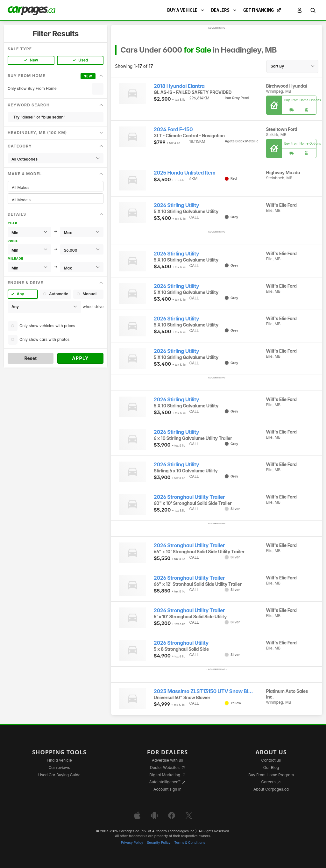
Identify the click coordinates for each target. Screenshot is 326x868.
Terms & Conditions (190, 843)
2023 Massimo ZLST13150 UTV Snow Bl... (203, 691)
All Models (56, 200)
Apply (80, 358)
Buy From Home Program (271, 775)
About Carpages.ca (271, 789)
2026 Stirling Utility (176, 205)
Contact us (271, 760)
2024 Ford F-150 (173, 129)
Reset (30, 358)
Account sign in (167, 789)
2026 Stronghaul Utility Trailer (189, 497)
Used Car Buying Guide (59, 775)
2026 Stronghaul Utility (181, 643)
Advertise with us (167, 760)
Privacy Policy (132, 843)
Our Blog (271, 768)
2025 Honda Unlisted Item (185, 173)
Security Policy (159, 843)
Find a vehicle (59, 760)
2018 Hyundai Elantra (179, 86)
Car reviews (60, 768)
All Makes (56, 187)
